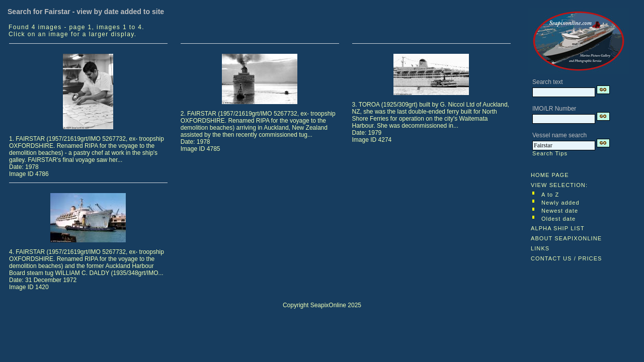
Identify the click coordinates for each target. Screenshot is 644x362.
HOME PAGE (550, 175)
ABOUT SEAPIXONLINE (566, 238)
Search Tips (550, 153)
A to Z (550, 195)
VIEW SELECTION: (559, 185)
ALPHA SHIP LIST (558, 228)
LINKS (540, 248)
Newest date (560, 211)
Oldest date (558, 219)
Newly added (560, 203)
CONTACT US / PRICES (567, 258)
